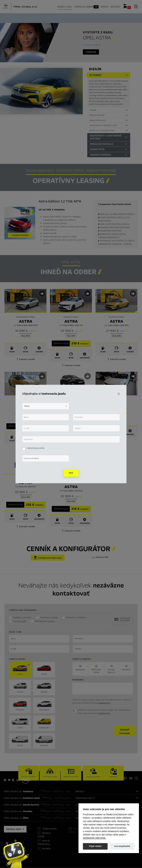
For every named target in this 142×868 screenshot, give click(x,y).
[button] (26, 359)
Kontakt (116, 7)
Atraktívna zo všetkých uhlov (103, 125)
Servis (105, 7)
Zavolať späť (20, 621)
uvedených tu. (104, 713)
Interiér (93, 110)
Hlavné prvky (32, 18)
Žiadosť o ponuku (22, 618)
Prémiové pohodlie (102, 144)
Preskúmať (91, 52)
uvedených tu (104, 703)
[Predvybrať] (42, 294)
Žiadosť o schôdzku (76, 618)
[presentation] (93, 731)
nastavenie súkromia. (94, 838)
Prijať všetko (95, 846)
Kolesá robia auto (98, 120)
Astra (26, 322)
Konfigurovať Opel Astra (48, 558)
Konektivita (97, 149)
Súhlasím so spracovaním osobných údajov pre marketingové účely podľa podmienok (104, 712)
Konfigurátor (74, 18)
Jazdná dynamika (101, 155)
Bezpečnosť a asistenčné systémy (106, 137)
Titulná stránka (49, 829)
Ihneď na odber (87, 7)
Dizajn (95, 69)
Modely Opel (65, 7)
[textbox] (39, 639)
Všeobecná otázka (44, 621)
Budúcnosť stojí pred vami (102, 130)
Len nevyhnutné (122, 846)
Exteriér (95, 75)
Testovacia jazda (49, 618)
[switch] (74, 711)
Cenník (88, 18)
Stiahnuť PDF (100, 557)
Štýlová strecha (97, 115)
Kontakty (46, 849)
